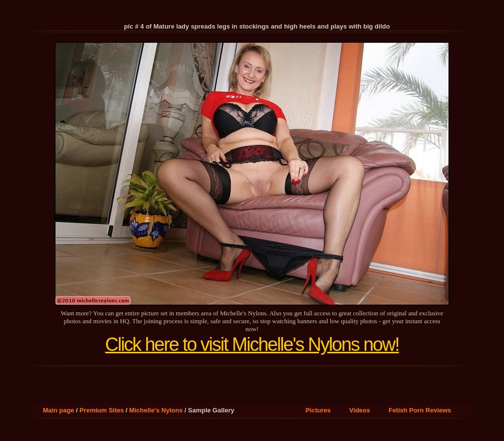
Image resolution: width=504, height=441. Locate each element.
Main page (59, 410)
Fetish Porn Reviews (420, 410)
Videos (360, 410)
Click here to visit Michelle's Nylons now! (252, 344)
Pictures (318, 410)
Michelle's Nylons (156, 410)
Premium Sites (101, 410)
